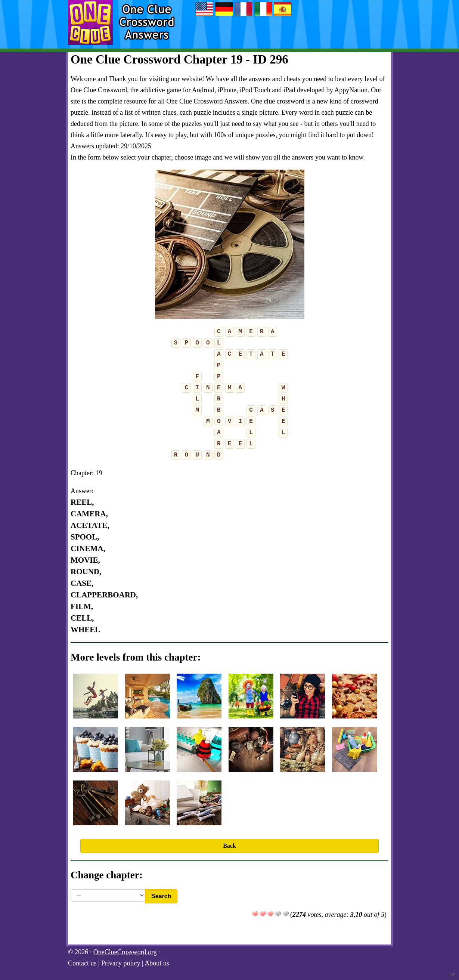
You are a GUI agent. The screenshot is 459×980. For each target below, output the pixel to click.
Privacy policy (121, 963)
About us (157, 963)
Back (229, 846)
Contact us (82, 963)
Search (161, 896)
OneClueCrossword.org (125, 952)
